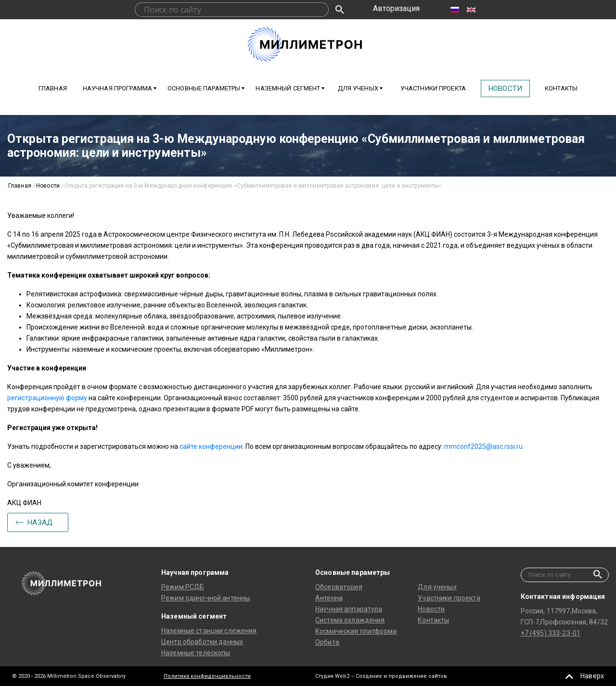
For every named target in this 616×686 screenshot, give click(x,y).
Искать (340, 10)
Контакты (561, 88)
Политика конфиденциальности (207, 676)
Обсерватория (339, 587)
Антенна (329, 598)
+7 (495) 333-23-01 (551, 633)
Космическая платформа (356, 631)
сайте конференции (211, 446)
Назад (40, 522)
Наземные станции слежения (209, 631)
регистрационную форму (47, 398)
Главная (53, 88)
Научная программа (117, 88)
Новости (505, 89)
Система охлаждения (350, 620)
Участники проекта (433, 88)
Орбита (327, 642)
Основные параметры (204, 88)
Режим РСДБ (183, 587)
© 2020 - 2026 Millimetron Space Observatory (69, 676)
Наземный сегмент (288, 88)
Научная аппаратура (349, 609)
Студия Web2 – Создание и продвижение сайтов (381, 676)
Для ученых (437, 587)
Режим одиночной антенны (205, 598)
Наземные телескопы (196, 653)
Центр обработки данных (202, 642)
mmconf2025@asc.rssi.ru (483, 446)
